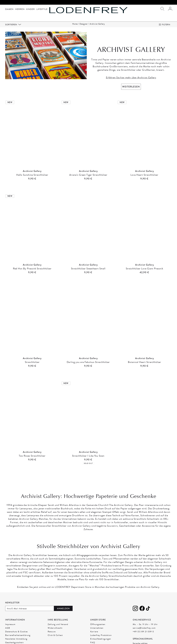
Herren (20, 9)
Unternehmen (97, 628)
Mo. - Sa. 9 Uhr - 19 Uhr (145, 624)
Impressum (10, 624)
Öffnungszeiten (98, 624)
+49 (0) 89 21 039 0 (143, 632)
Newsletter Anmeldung (16, 639)
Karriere (94, 632)
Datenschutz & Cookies (16, 632)
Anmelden (63, 609)
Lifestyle (42, 9)
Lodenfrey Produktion (101, 635)
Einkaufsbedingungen (101, 639)
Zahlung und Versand (58, 624)
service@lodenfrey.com (144, 628)
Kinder (31, 9)
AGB (8, 628)
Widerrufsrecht (55, 628)
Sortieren (11, 25)
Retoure (52, 632)
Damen (9, 9)
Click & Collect (55, 635)
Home (75, 24)
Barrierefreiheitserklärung (18, 635)
